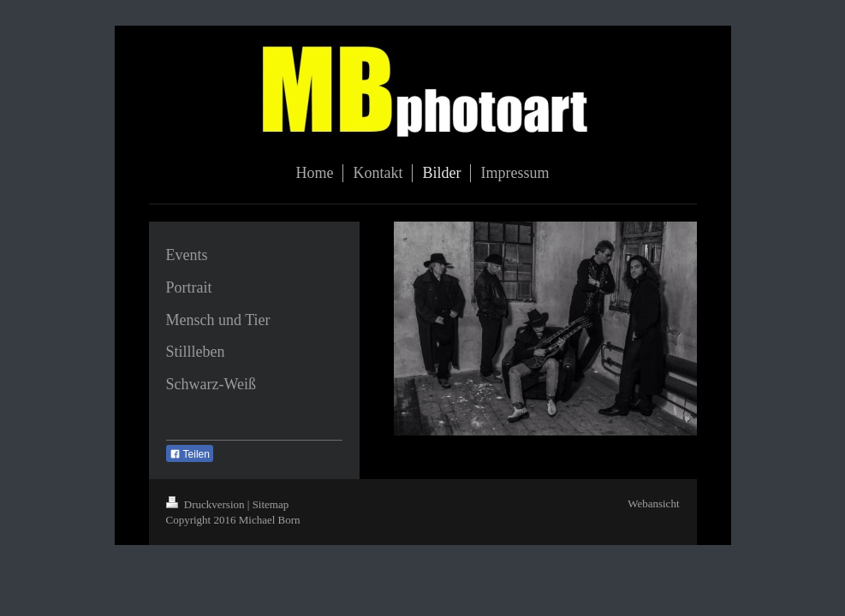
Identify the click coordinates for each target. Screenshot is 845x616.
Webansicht (653, 503)
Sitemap (271, 504)
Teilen (190, 454)
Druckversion (207, 504)
